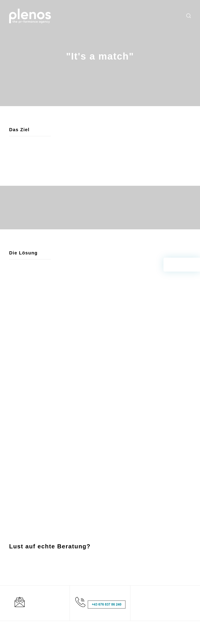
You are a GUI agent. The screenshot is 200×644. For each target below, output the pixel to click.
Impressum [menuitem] (167, 576)
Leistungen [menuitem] (70, 16)
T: (11, 606)
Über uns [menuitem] (163, 16)
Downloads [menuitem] (147, 16)
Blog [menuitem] (116, 16)
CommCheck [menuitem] (132, 569)
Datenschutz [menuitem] (168, 582)
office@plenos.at (27, 612)
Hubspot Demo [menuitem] (134, 576)
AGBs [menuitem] (162, 569)
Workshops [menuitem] (103, 16)
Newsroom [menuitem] (129, 16)
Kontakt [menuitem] (176, 16)
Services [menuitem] (86, 16)
